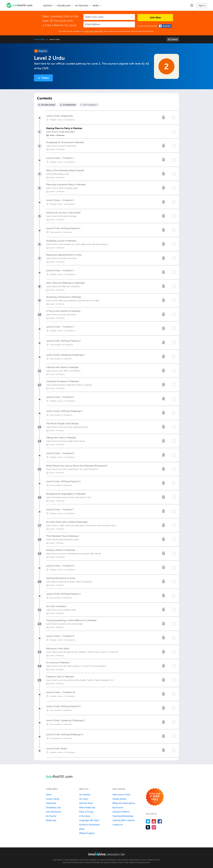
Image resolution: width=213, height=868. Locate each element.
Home (49, 795)
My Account (118, 807)
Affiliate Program (87, 833)
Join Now (155, 18)
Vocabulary (64, 6)
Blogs (82, 829)
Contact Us (118, 825)
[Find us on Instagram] (154, 827)
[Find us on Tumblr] (148, 827)
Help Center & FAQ (121, 795)
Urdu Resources (53, 812)
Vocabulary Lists (53, 807)
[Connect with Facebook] (165, 26)
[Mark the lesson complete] (174, 132)
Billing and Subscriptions (124, 803)
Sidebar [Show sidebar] (174, 39)
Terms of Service (137, 863)
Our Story (84, 799)
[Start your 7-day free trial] (155, 797)
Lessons (47, 6)
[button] (192, 5)
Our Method (85, 795)
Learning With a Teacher (124, 820)
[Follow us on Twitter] (148, 821)
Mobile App (51, 820)
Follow (45, 78)
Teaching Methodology (123, 816)
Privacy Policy (98, 31)
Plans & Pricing (86, 812)
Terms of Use (89, 31)
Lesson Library (40, 39)
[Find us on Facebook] (160, 821)
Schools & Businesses (89, 825)
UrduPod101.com (125, 860)
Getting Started (119, 799)
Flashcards (51, 803)
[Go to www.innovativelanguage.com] (106, 854)
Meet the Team (86, 803)
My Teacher (82, 6)
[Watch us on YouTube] (154, 821)
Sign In (202, 5)
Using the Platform (121, 812)
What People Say (87, 807)
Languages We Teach (89, 820)
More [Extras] (96, 6)
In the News (85, 816)
